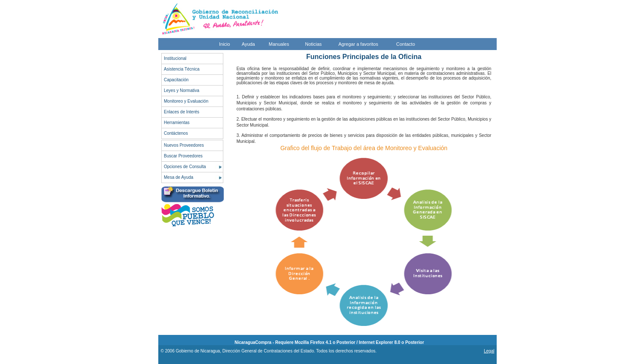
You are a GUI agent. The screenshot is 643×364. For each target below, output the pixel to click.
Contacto (406, 44)
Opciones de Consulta (185, 167)
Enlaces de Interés (182, 112)
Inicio (225, 44)
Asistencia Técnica (182, 69)
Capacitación (176, 80)
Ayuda (248, 44)
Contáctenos (176, 133)
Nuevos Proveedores (184, 145)
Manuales (279, 44)
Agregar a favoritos (358, 44)
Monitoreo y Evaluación (186, 101)
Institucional (175, 58)
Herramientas (177, 123)
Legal (489, 351)
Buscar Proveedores (183, 156)
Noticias (313, 44)
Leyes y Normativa (182, 90)
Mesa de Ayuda (179, 177)
